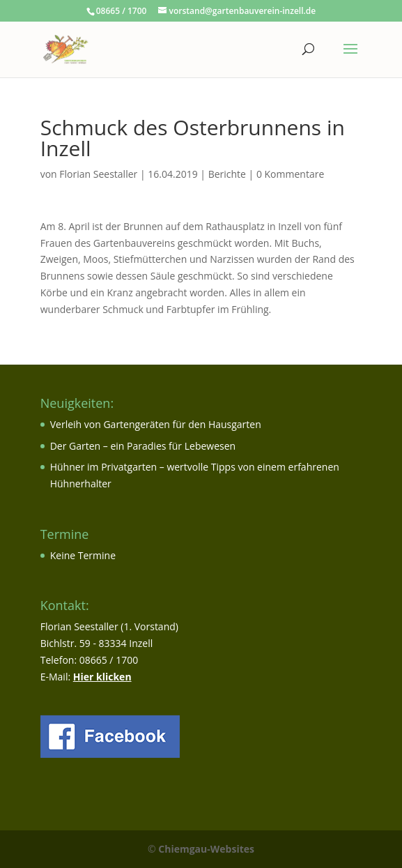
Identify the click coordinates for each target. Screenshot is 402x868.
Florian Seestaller (98, 174)
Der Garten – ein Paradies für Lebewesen (143, 446)
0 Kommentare (290, 174)
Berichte (227, 174)
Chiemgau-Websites (206, 849)
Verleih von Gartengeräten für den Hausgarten (156, 424)
